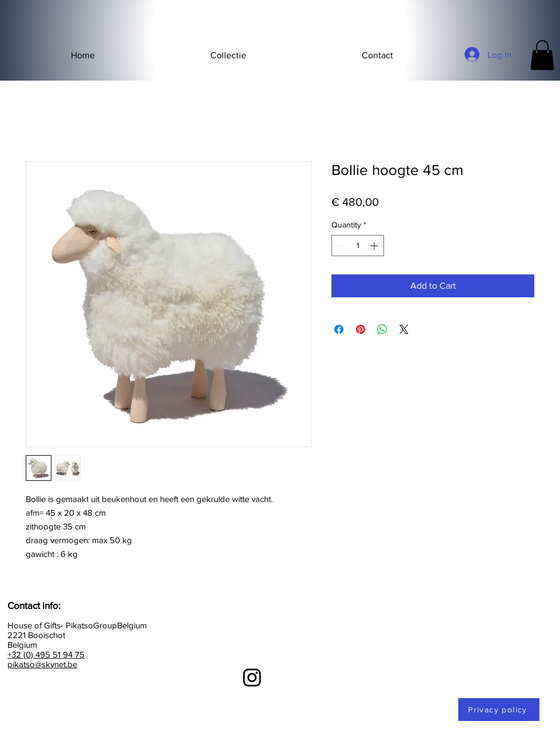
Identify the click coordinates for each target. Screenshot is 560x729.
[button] (228, 55)
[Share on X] (404, 329)
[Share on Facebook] (339, 329)
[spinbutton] (358, 246)
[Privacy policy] (499, 710)
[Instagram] (252, 678)
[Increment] (375, 246)
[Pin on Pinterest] (361, 329)
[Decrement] (340, 246)
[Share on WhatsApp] (382, 329)
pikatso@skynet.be (42, 664)
